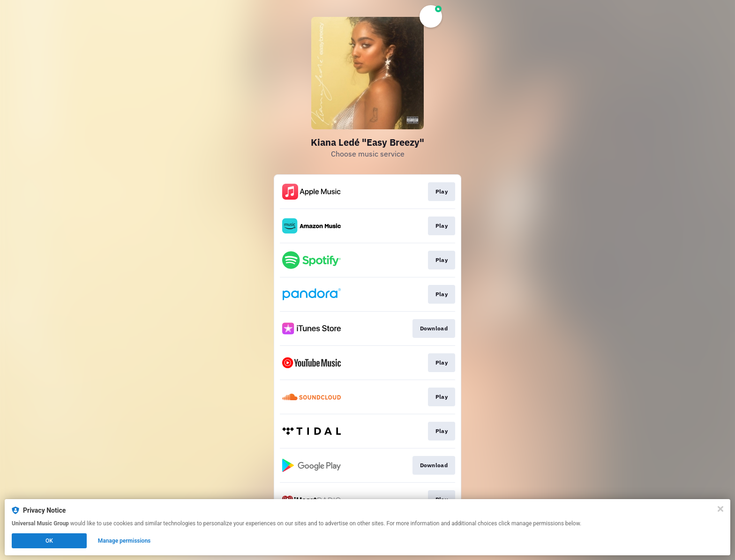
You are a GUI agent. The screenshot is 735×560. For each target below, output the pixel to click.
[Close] (720, 509)
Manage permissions (124, 541)
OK (49, 541)
